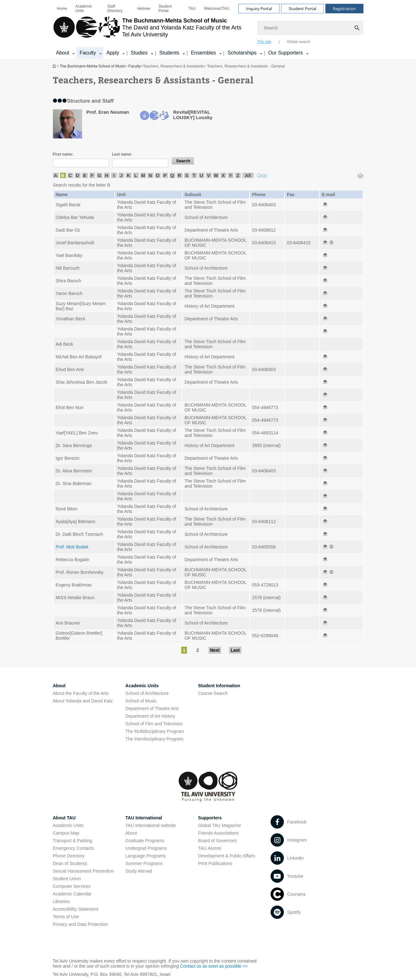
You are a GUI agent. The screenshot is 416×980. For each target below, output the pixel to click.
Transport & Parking (73, 841)
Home (62, 9)
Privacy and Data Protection (80, 924)
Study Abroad (139, 871)
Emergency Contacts (74, 848)
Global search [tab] (298, 42)
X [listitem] (223, 175)
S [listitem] (187, 175)
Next (215, 650)
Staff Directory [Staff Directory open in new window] (115, 9)
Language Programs (146, 856)
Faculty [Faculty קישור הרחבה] (88, 53)
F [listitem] (92, 175)
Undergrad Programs (146, 848)
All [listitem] (248, 175)
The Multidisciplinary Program (155, 731)
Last (235, 650)
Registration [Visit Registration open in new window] (344, 9)
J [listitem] (121, 175)
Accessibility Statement (76, 909)
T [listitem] (194, 175)
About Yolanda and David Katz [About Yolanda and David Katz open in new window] (83, 701)
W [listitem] (216, 175)
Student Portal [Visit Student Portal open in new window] (302, 9)
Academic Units (84, 9)
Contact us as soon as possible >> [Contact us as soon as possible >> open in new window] (214, 966)
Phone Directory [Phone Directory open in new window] (69, 856)
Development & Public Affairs (227, 856)
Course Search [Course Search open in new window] (213, 693)
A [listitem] (56, 175)
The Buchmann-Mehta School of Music (55, 66)
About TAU (64, 818)
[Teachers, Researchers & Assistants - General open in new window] (325, 205)
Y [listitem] (230, 175)
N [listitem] (150, 175)
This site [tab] (264, 42)
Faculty (134, 66)
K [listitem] (128, 175)
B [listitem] (63, 175)
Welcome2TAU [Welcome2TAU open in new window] (217, 9)
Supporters (210, 818)
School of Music (141, 701)
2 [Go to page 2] (198, 650)
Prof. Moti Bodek (72, 547)
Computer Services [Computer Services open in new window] (72, 886)
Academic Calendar (72, 894)
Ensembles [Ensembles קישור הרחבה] (203, 53)
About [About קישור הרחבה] (63, 53)
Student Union (67, 879)
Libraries (61, 901)
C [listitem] (70, 175)
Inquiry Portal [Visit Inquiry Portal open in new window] (259, 9)
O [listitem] (158, 175)
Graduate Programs (145, 841)
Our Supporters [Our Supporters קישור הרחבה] (285, 53)
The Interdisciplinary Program (154, 739)
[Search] (310, 28)
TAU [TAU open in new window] (192, 9)
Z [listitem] (238, 175)
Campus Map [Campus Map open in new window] (66, 833)
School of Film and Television (154, 724)
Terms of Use (66, 917)
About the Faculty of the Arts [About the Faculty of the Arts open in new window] (81, 693)
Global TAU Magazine (220, 825)
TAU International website (151, 825)
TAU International (144, 818)
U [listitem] (201, 175)
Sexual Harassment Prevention (83, 871)
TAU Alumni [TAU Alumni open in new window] (210, 848)
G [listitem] (99, 175)
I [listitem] (114, 175)
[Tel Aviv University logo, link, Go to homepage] (147, 30)
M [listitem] (143, 175)
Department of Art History (150, 716)
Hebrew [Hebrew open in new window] (144, 9)
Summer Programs (144, 863)
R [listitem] (179, 175)
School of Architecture (147, 693)
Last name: (122, 154)
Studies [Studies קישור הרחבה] (139, 53)
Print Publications (215, 863)
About (131, 833)
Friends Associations (218, 833)
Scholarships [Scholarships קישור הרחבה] (242, 53)
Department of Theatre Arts (152, 708)
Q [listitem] (172, 175)
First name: (63, 154)
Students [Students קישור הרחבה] (169, 53)
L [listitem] (136, 175)
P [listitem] (165, 175)
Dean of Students (70, 863)
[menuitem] (62, 9)
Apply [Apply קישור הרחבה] (113, 53)
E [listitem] (85, 175)
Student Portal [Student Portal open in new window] (165, 9)
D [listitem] (77, 175)
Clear (262, 175)
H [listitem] (107, 175)
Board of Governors (217, 841)
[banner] (208, 29)
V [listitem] (208, 175)
